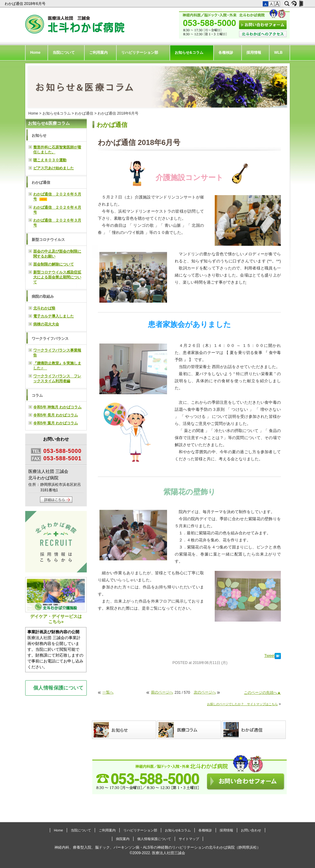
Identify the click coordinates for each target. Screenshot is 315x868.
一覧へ (108, 692)
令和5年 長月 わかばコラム (56, 415)
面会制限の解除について (54, 264)
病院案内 (123, 839)
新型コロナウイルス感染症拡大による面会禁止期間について (57, 277)
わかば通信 (84, 113)
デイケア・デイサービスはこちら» (56, 601)
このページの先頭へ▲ (262, 693)
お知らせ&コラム (189, 53)
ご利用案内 (98, 53)
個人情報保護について (58, 688)
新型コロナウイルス (48, 240)
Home (35, 53)
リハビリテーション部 (140, 53)
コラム (37, 395)
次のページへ (205, 692)
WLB (278, 53)
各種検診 (226, 53)
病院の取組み (43, 297)
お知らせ (39, 136)
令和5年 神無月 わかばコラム (57, 407)
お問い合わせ (251, 830)
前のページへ (162, 692)
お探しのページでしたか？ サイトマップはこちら (242, 704)
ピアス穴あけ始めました (54, 168)
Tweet (269, 656)
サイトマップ (189, 839)
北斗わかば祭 (44, 308)
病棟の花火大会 (46, 324)
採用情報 (254, 53)
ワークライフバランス (50, 339)
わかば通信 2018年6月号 (26, 4)
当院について (64, 53)
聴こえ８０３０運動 (50, 160)
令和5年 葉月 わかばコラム (56, 423)
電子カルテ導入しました (54, 316)
